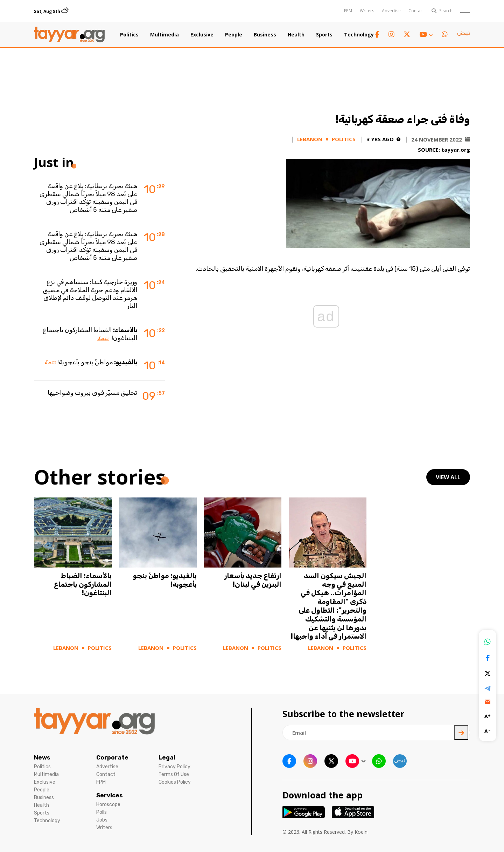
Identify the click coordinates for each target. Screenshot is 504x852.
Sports (324, 35)
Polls (101, 812)
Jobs (102, 820)
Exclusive (202, 35)
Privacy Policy (174, 767)
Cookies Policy (175, 782)
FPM (348, 11)
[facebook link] (377, 35)
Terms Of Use (174, 774)
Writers (367, 11)
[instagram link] (391, 35)
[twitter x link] (407, 35)
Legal (167, 757)
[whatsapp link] (445, 35)
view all (448, 477)
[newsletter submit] (461, 733)
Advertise (391, 11)
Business (265, 35)
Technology (359, 35)
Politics (129, 35)
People (234, 35)
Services (110, 795)
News (42, 757)
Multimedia (164, 35)
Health (296, 35)
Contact (416, 11)
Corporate (112, 757)
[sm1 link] (463, 35)
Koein (361, 832)
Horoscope (108, 805)
